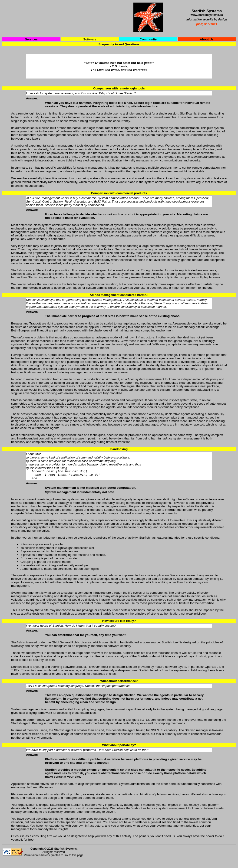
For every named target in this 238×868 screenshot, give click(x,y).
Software (90, 39)
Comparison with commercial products (119, 199)
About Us (207, 39)
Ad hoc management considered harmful (119, 300)
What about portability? (119, 754)
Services (31, 39)
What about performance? (119, 689)
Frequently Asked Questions (119, 44)
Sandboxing (119, 455)
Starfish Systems (65, 857)
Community (148, 39)
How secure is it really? (119, 628)
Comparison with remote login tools (119, 88)
